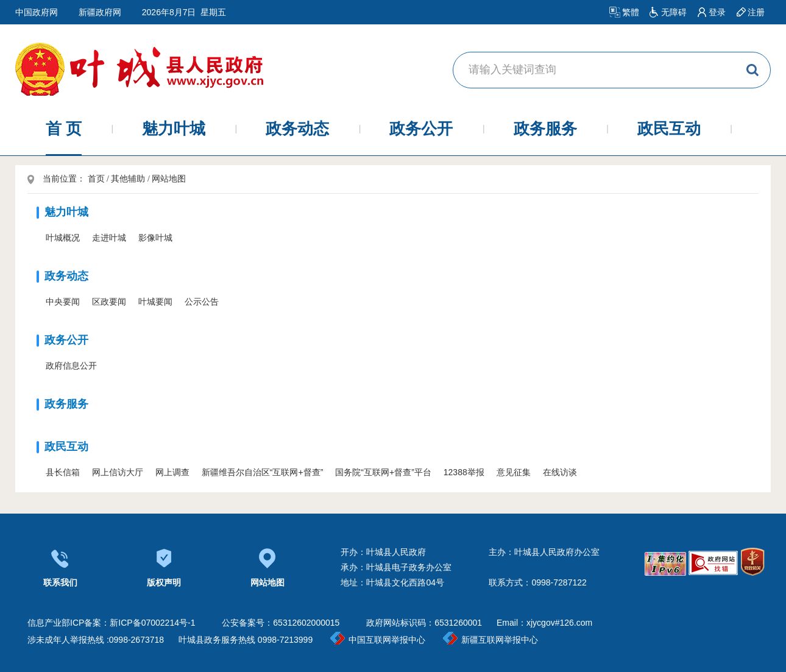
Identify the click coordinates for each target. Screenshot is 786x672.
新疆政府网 (100, 12)
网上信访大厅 (118, 472)
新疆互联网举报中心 (490, 640)
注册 (756, 12)
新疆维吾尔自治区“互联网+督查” (263, 472)
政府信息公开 (71, 366)
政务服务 (545, 129)
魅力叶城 (174, 129)
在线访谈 (560, 472)
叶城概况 (63, 238)
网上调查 (172, 472)
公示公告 (202, 302)
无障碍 (674, 12)
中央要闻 (63, 302)
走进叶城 (109, 238)
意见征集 (514, 472)
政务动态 (297, 129)
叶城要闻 (155, 302)
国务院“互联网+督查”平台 (383, 472)
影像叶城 (155, 238)
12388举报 (464, 472)
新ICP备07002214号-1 (152, 623)
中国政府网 (37, 12)
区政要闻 (109, 302)
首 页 (64, 129)
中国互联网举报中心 (378, 640)
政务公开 (421, 129)
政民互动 (669, 129)
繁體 (631, 12)
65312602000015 (306, 623)
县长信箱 (63, 472)
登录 (717, 12)
